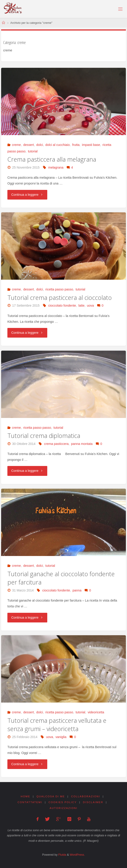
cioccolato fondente (62, 305)
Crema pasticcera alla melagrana (52, 159)
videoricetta (96, 712)
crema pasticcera (56, 444)
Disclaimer (93, 802)
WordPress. (77, 855)
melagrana (56, 167)
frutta (76, 145)
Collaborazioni (86, 796)
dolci (40, 145)
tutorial (33, 151)
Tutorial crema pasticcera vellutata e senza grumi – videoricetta (57, 725)
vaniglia (61, 737)
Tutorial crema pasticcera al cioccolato (60, 298)
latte (81, 305)
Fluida (62, 855)
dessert (29, 145)
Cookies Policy (62, 802)
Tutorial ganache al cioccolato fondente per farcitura (61, 578)
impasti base (91, 145)
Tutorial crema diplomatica (44, 436)
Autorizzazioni (64, 808)
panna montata (82, 444)
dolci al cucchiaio (58, 145)
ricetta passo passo (59, 289)
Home (25, 796)
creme (16, 145)
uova (90, 305)
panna (77, 590)
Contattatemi (30, 802)
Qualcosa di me (51, 796)
